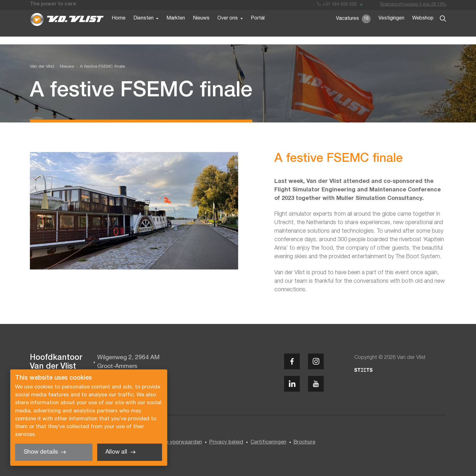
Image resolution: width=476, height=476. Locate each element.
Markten (176, 28)
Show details (41, 452)
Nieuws (201, 28)
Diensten (143, 28)
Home (119, 28)
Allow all (116, 452)
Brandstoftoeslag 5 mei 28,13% (413, 6)
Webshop (423, 28)
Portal (258, 28)
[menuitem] (64, 67)
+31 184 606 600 (337, 6)
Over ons (228, 28)
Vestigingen (391, 28)
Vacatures (353, 28)
